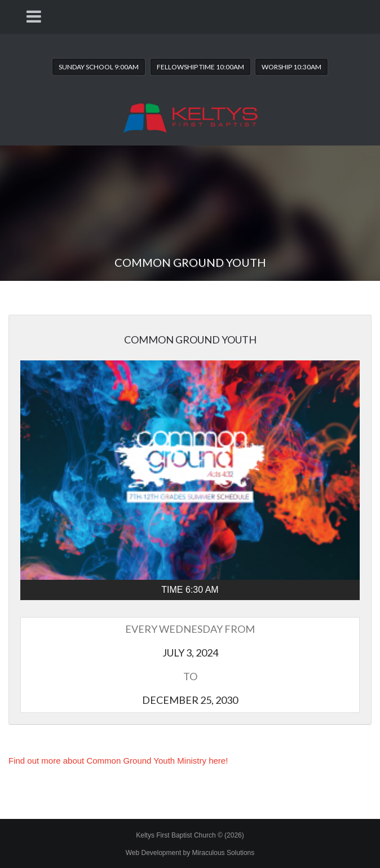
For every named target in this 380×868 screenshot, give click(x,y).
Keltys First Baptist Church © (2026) (190, 835)
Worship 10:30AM (291, 67)
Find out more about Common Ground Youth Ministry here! (118, 761)
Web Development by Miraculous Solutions (190, 853)
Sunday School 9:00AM (99, 67)
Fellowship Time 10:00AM (200, 67)
